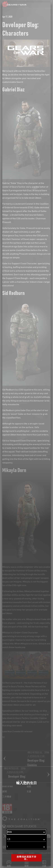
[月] (26, 839)
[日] (26, 847)
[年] (26, 832)
